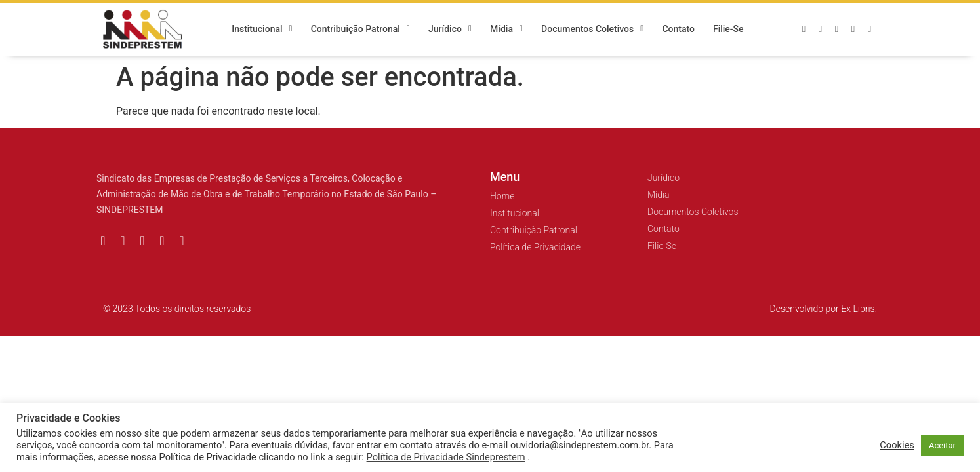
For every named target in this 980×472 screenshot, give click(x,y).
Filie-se (728, 29)
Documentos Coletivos (592, 29)
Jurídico (450, 29)
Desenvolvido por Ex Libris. (824, 309)
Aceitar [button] (942, 445)
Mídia (506, 29)
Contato (678, 29)
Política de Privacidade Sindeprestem (446, 457)
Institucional (262, 29)
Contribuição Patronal (360, 29)
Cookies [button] (897, 445)
